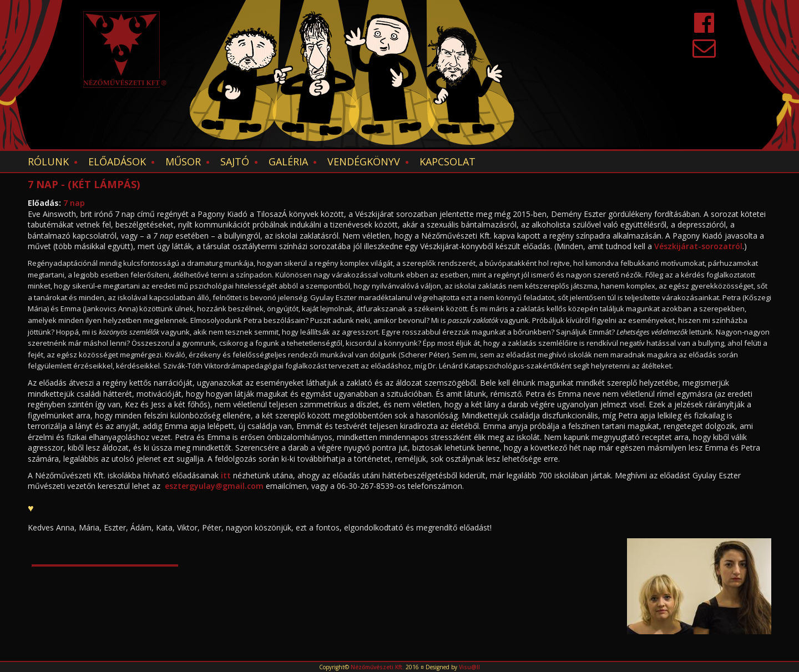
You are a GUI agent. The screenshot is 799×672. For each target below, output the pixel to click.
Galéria (288, 161)
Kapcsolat (447, 161)
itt (226, 475)
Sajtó (235, 161)
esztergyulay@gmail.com (214, 486)
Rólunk (48, 161)
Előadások (117, 161)
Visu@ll (469, 667)
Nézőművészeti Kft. (377, 667)
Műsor (183, 161)
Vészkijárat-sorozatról (698, 246)
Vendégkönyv (364, 161)
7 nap (74, 203)
